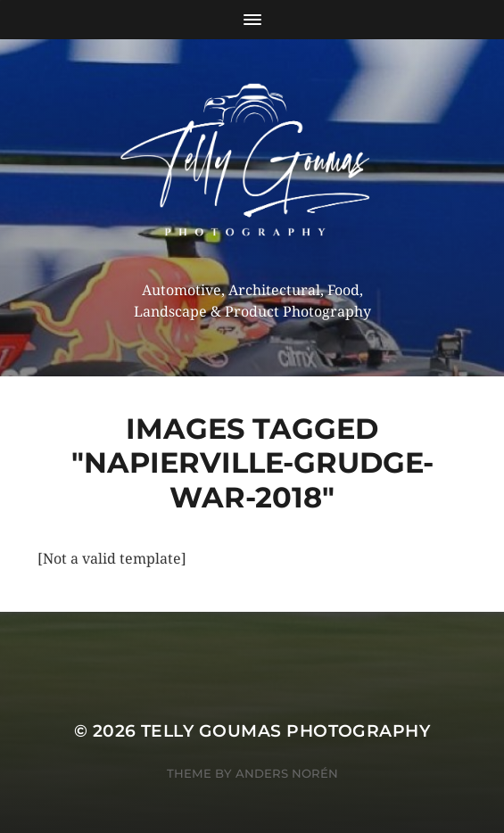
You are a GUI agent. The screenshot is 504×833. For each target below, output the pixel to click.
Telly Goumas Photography (285, 731)
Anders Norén (287, 773)
